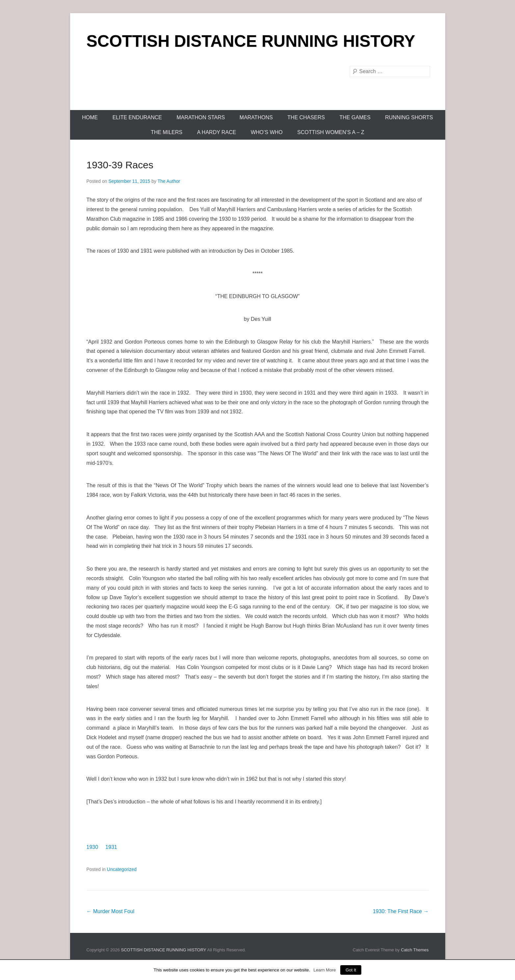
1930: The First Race (401, 911)
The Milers (167, 132)
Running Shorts (409, 117)
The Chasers (306, 117)
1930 (92, 847)
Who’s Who (267, 132)
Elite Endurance (137, 117)
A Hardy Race (217, 132)
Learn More (324, 970)
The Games (355, 117)
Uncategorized (122, 869)
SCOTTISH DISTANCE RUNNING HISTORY (251, 41)
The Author (169, 181)
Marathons (256, 117)
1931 (111, 847)
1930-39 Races (120, 165)
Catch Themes (415, 950)
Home (90, 117)
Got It (351, 970)
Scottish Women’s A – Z (331, 132)
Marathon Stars (201, 117)
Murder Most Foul (111, 911)
